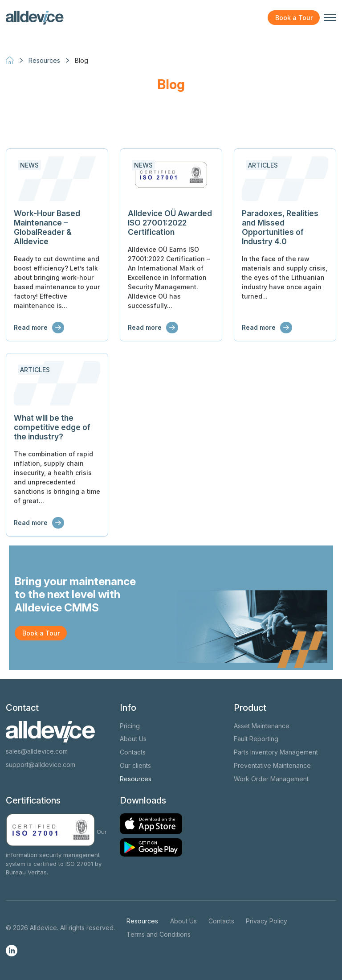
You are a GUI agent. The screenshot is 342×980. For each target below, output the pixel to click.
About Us (133, 739)
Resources (136, 779)
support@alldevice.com (41, 765)
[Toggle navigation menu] (330, 17)
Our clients (135, 765)
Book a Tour (294, 18)
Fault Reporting (256, 739)
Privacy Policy (267, 921)
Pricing (130, 726)
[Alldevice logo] (35, 18)
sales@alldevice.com (37, 751)
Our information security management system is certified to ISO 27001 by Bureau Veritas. (56, 852)
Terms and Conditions (159, 934)
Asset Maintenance (262, 726)
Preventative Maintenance (272, 765)
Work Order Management (271, 779)
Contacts (133, 752)
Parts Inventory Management (276, 752)
